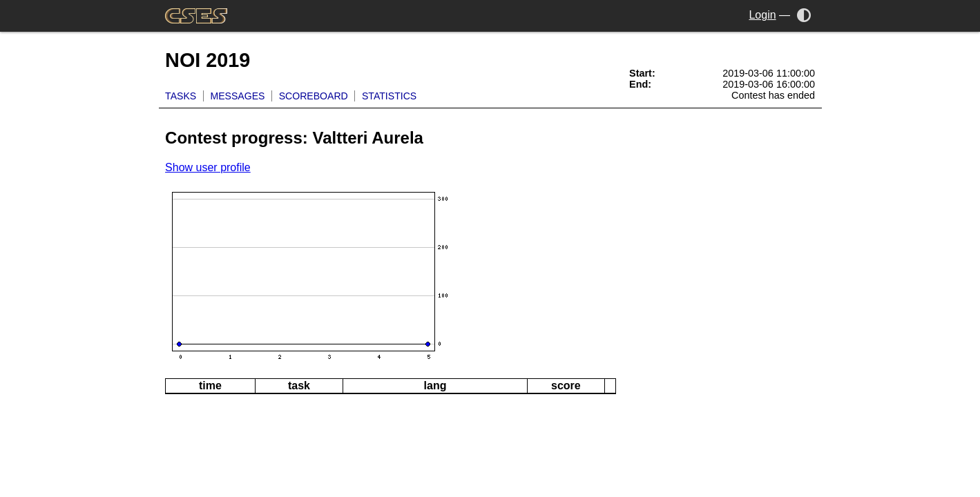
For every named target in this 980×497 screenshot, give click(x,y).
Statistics (389, 96)
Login (762, 15)
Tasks (181, 96)
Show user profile (208, 167)
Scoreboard (314, 96)
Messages (237, 96)
